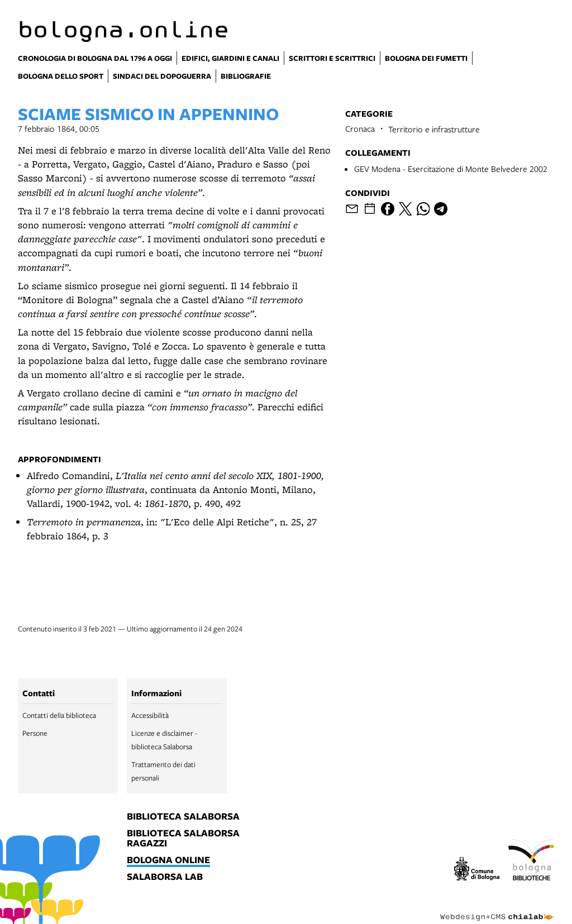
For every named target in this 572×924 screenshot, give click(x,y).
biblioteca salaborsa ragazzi (183, 839)
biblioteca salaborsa (183, 817)
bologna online (168, 860)
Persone (35, 733)
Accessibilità (150, 715)
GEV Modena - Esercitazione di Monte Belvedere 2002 (451, 169)
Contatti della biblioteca (59, 715)
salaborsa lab (165, 877)
